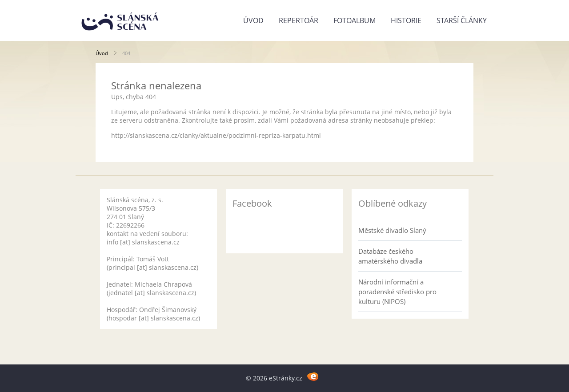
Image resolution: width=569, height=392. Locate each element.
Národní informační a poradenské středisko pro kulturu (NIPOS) (397, 292)
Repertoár (299, 20)
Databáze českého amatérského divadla (390, 256)
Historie (406, 20)
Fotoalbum (355, 20)
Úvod (253, 20)
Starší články (462, 20)
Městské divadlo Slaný (392, 230)
